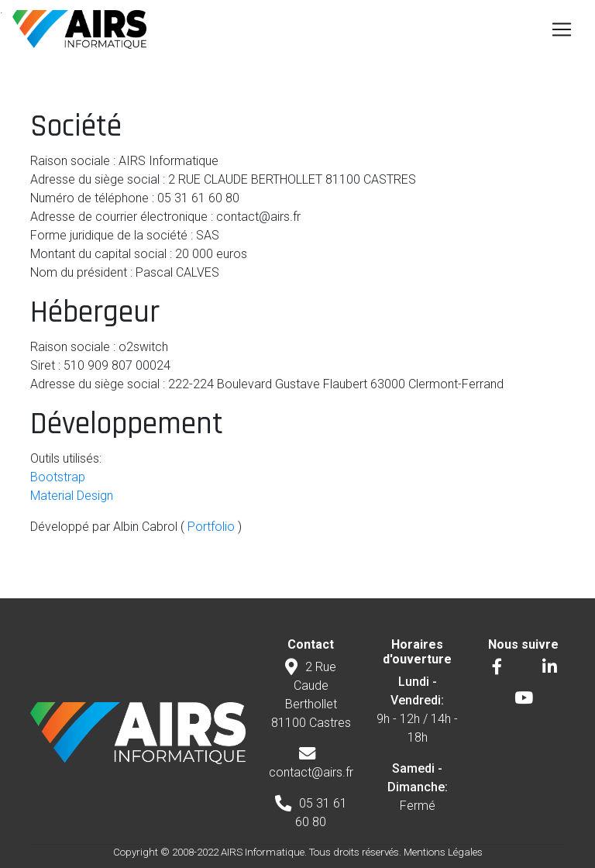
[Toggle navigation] (562, 29)
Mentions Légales (443, 852)
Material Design (72, 496)
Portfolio (210, 527)
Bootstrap (58, 477)
